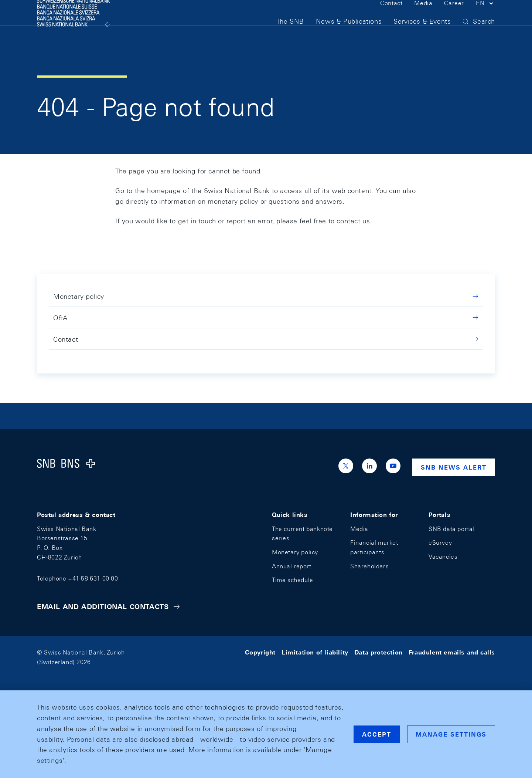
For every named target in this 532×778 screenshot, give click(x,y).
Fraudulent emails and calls (452, 652)
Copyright (260, 652)
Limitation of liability (315, 652)
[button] (485, 18)
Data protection (378, 652)
